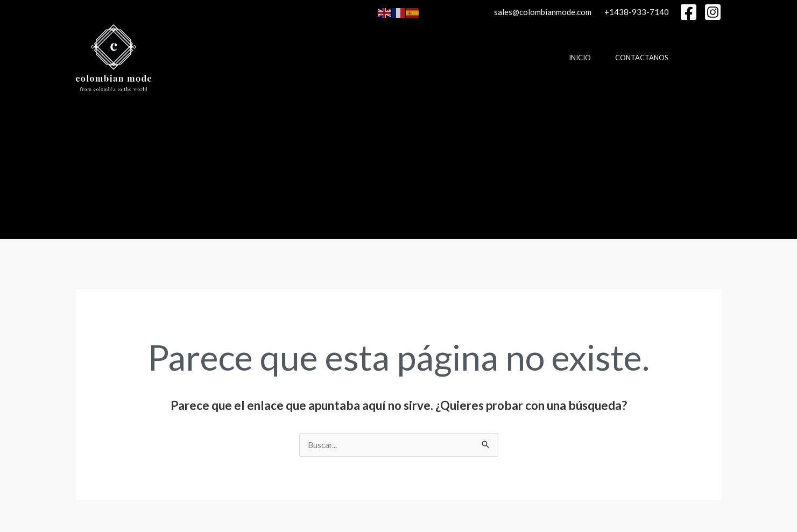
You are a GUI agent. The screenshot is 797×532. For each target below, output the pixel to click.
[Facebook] (689, 12)
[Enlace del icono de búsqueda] (81, 165)
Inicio (580, 58)
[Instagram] (713, 12)
